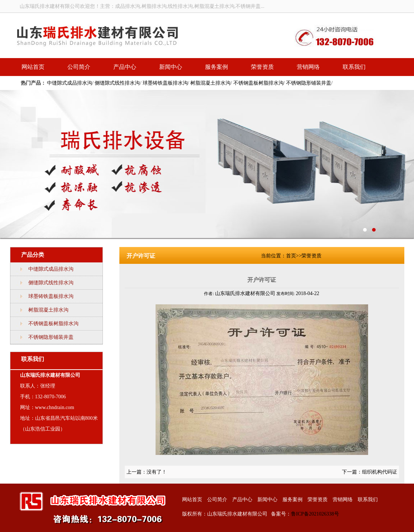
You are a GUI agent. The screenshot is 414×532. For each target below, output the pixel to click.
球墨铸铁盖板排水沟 (165, 83)
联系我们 (354, 67)
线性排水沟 (207, 164)
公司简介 (79, 67)
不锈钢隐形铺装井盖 (309, 83)
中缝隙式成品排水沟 (70, 83)
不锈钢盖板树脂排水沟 (258, 83)
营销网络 (308, 67)
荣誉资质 (262, 67)
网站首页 (33, 67)
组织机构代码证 (380, 472)
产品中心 (125, 67)
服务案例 (216, 67)
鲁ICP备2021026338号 (315, 514)
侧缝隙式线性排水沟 (117, 83)
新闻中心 (171, 67)
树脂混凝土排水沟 (210, 83)
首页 (291, 256)
